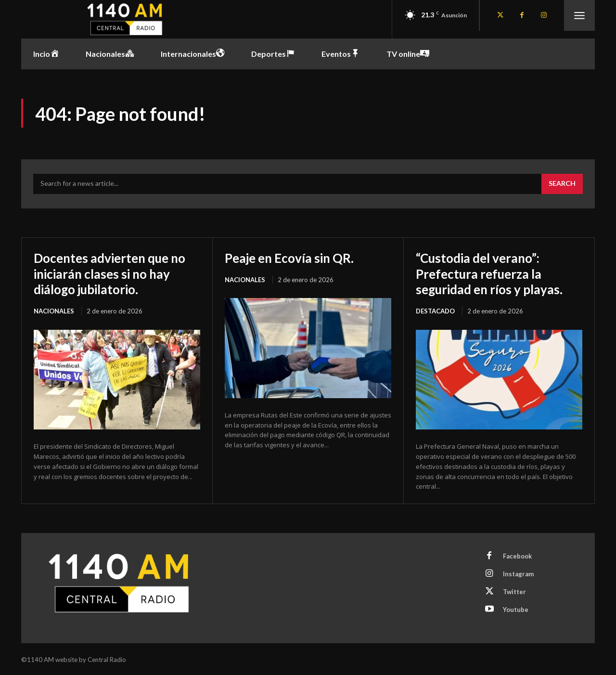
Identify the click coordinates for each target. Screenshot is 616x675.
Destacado (435, 310)
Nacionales (54, 310)
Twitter (514, 591)
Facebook (517, 555)
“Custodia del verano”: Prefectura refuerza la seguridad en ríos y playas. (494, 273)
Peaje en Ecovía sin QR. (294, 258)
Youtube (516, 609)
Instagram (518, 573)
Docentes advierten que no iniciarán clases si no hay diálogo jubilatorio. (116, 273)
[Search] (562, 184)
